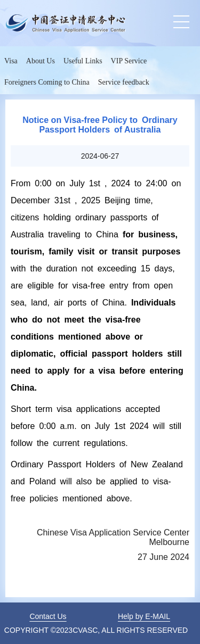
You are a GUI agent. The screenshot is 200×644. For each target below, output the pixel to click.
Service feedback (124, 82)
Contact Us (48, 616)
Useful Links (83, 61)
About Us (41, 61)
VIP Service (129, 61)
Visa (11, 61)
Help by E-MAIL (144, 616)
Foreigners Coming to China (47, 82)
